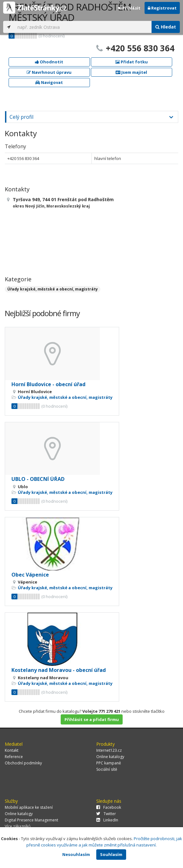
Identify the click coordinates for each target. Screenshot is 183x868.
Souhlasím (111, 854)
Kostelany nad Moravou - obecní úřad (59, 670)
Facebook (109, 807)
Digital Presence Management (31, 820)
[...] (83, 27)
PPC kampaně (109, 763)
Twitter (106, 814)
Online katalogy (110, 757)
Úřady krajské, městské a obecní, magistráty (53, 289)
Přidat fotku (132, 62)
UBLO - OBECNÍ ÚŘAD (38, 479)
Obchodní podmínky (23, 763)
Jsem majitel (131, 72)
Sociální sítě (107, 769)
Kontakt (12, 750)
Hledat (166, 27)
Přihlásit (129, 8)
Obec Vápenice (30, 575)
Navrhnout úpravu (49, 72)
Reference (14, 757)
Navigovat (49, 82)
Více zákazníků (18, 826)
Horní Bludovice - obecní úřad (48, 384)
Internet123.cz (109, 750)
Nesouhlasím (76, 854)
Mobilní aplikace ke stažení (29, 807)
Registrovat (162, 8)
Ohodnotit (49, 62)
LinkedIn (107, 820)
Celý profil (21, 117)
